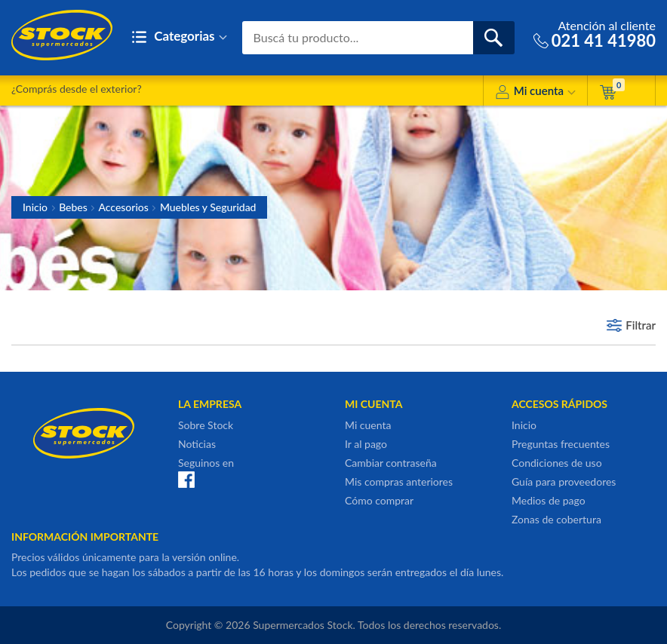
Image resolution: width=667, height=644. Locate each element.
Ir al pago (366, 444)
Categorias (179, 37)
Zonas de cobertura (556, 519)
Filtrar (641, 325)
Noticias (197, 444)
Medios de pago (549, 500)
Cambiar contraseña (391, 463)
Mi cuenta (535, 93)
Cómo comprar (379, 500)
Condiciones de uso (557, 463)
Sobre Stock (206, 425)
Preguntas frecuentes (561, 444)
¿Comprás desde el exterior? (77, 89)
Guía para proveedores (564, 481)
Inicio (35, 207)
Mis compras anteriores (399, 481)
